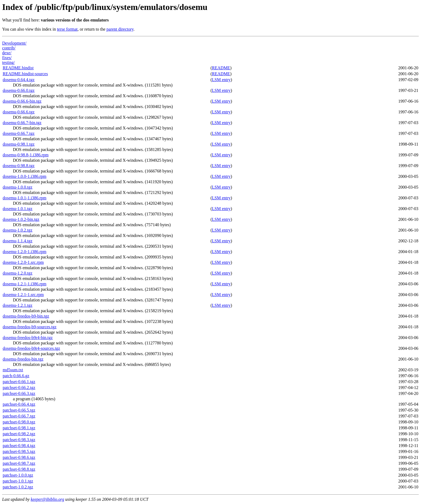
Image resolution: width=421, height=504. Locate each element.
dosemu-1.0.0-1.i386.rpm (25, 176)
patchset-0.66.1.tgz (19, 382)
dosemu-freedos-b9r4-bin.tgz (28, 338)
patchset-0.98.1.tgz (19, 428)
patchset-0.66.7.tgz (19, 416)
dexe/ (7, 53)
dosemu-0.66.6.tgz (19, 112)
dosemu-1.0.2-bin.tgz (21, 219)
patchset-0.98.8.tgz (19, 469)
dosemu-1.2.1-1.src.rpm (23, 295)
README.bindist (18, 68)
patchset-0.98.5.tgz (19, 451)
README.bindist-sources (25, 74)
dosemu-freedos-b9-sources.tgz (30, 327)
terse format (67, 29)
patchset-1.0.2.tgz (18, 487)
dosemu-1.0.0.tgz (18, 187)
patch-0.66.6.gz (16, 376)
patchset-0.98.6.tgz (19, 457)
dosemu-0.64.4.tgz (19, 80)
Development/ (14, 43)
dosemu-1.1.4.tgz (18, 241)
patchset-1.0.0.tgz (18, 475)
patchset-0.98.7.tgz (19, 463)
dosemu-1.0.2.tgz (18, 230)
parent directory (120, 29)
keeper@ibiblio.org (47, 499)
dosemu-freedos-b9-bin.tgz (26, 316)
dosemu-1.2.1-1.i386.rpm (25, 284)
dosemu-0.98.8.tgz (19, 166)
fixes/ (7, 58)
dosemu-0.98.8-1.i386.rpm (26, 155)
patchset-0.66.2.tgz (19, 388)
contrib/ (9, 48)
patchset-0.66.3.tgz (19, 393)
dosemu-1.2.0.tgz (18, 273)
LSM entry (221, 80)
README (221, 68)
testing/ (8, 62)
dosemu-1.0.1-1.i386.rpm (25, 198)
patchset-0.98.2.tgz (19, 434)
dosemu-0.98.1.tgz (19, 144)
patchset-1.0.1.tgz (18, 481)
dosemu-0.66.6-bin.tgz (22, 101)
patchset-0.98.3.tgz (19, 440)
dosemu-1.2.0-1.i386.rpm (25, 252)
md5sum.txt (13, 370)
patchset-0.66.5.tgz (19, 410)
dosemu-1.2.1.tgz (18, 305)
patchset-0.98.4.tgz (19, 446)
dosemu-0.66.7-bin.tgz (22, 123)
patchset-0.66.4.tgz (19, 404)
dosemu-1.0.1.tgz (18, 209)
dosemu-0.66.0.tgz (19, 90)
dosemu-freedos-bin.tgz (23, 359)
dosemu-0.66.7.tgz (19, 133)
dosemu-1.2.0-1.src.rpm (23, 262)
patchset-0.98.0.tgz (19, 422)
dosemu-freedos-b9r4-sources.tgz (31, 348)
